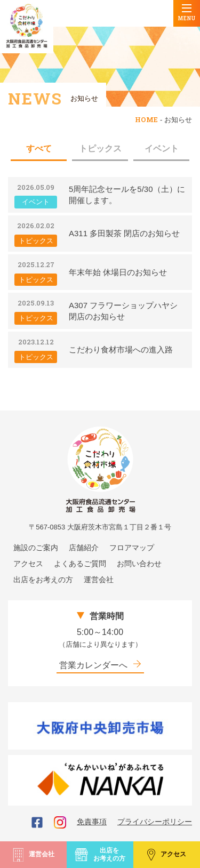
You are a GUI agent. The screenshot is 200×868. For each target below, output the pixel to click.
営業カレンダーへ (100, 665)
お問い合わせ (139, 564)
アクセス (167, 854)
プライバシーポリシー (155, 822)
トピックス (100, 148)
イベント (162, 148)
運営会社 (34, 855)
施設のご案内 (36, 548)
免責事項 (92, 822)
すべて (39, 148)
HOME (146, 119)
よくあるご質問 (80, 564)
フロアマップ (132, 548)
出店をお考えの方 (100, 854)
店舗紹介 (84, 548)
